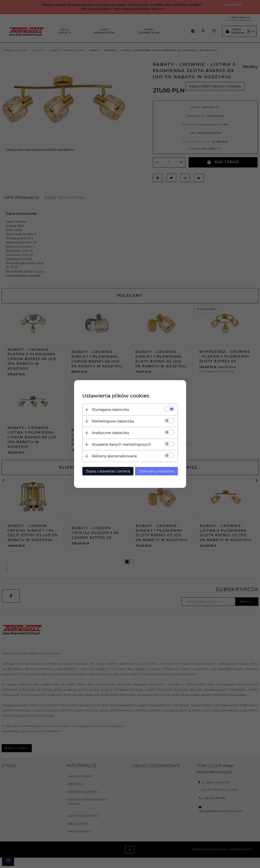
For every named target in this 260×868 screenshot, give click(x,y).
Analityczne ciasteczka (110, 433)
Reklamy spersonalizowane (114, 456)
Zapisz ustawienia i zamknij (108, 471)
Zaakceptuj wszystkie (156, 471)
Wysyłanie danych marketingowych (121, 444)
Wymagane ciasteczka (110, 410)
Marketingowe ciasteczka (113, 421)
